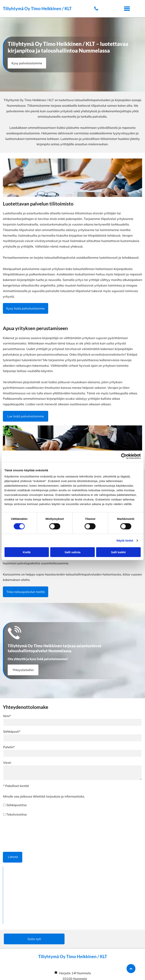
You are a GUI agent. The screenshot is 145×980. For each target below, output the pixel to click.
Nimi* (7, 716)
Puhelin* (9, 747)
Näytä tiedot (125, 540)
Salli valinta (72, 552)
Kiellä (27, 552)
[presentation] (19, 834)
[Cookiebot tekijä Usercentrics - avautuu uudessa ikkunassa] (124, 456)
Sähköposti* (12, 731)
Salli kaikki (118, 552)
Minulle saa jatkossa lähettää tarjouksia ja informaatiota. (44, 796)
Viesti (7, 763)
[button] (127, 9)
